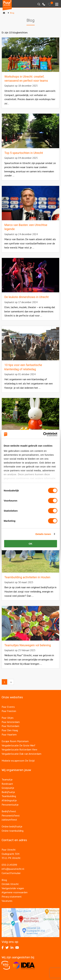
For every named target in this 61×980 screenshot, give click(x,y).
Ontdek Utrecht (10, 884)
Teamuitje (7, 779)
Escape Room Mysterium (15, 741)
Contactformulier (11, 873)
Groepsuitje (8, 788)
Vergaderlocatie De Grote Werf (18, 745)
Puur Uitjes (8, 718)
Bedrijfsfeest (9, 811)
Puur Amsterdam (11, 722)
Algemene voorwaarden (15, 892)
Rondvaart (7, 784)
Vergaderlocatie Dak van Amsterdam (21, 754)
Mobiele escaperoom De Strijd (18, 761)
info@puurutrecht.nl (13, 869)
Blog (4, 880)
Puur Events (8, 707)
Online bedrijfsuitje (12, 826)
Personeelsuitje (10, 805)
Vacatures (7, 901)
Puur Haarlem (9, 734)
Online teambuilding (13, 831)
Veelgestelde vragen (13, 888)
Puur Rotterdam (10, 726)
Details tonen (43, 534)
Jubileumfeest (9, 820)
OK (30, 544)
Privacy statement (12, 897)
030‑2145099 (9, 865)
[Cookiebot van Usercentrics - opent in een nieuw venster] (43, 434)
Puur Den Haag (10, 730)
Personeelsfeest (11, 815)
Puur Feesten (9, 711)
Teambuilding (9, 796)
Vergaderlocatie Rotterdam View (19, 749)
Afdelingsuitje (9, 800)
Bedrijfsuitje (8, 792)
